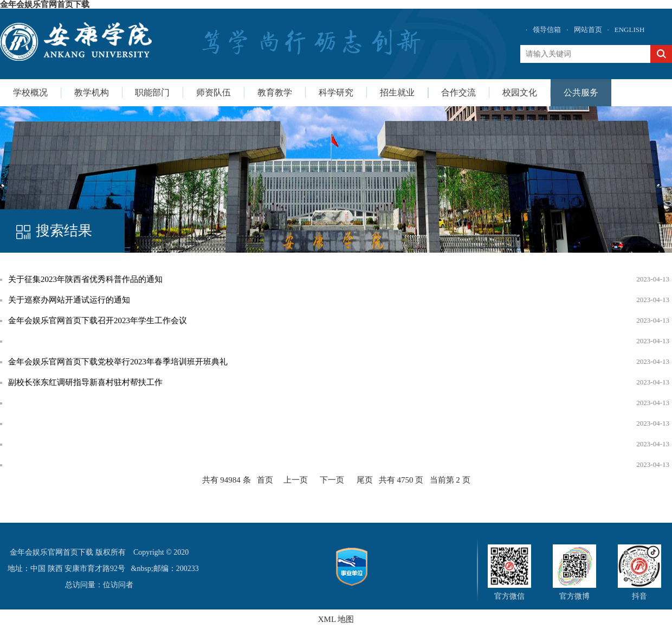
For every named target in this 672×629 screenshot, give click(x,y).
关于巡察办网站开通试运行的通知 (69, 300)
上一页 (296, 480)
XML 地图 (336, 619)
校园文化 (520, 92)
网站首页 (588, 30)
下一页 (332, 480)
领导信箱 (547, 30)
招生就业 (397, 92)
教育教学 (275, 92)
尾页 (365, 480)
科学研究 (336, 92)
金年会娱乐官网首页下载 (45, 4)
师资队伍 (214, 92)
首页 (265, 480)
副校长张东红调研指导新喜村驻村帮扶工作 (85, 382)
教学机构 (92, 92)
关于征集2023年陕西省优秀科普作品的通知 (85, 279)
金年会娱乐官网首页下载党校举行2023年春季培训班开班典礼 (118, 362)
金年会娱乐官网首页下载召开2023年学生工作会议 (98, 320)
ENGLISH (630, 30)
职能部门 (152, 92)
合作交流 (458, 92)
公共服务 (581, 92)
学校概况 (30, 92)
